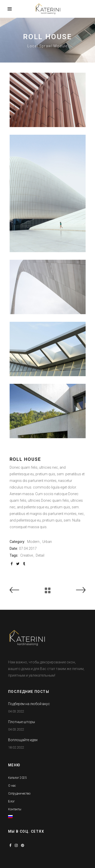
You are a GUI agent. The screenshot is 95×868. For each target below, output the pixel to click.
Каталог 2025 (17, 778)
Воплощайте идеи (23, 740)
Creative (27, 555)
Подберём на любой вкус (29, 704)
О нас (12, 786)
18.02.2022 (16, 747)
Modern (33, 542)
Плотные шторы (22, 722)
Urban (47, 542)
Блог (11, 801)
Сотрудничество (19, 794)
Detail (40, 555)
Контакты (15, 809)
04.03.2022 (16, 711)
